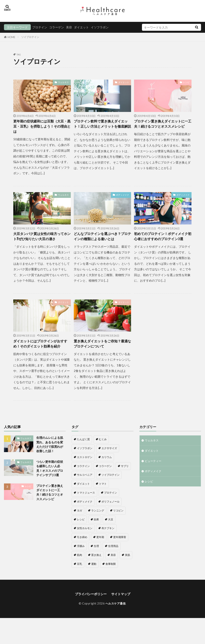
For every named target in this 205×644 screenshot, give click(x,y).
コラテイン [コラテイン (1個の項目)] (83, 482)
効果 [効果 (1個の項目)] (96, 536)
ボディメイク (123, 197)
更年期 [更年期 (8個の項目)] (100, 554)
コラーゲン (57, 27)
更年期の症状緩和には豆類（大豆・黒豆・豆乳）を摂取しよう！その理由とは (41, 127)
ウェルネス (63, 82)
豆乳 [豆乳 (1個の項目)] (80, 580)
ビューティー (154, 478)
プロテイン (40, 27)
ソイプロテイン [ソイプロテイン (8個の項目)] (111, 491)
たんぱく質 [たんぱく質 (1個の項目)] (83, 456)
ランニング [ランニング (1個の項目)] (98, 527)
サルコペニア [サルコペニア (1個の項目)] (85, 491)
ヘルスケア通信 (115, 620)
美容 (69, 27)
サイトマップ (123, 611)
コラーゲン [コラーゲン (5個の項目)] (105, 482)
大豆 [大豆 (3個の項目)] (111, 536)
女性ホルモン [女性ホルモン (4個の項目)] (85, 545)
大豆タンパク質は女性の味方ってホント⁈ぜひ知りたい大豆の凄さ (41, 242)
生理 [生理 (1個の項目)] (96, 562)
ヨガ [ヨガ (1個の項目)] (80, 527)
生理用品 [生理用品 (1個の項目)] (113, 562)
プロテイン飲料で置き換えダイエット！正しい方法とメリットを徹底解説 (102, 127)
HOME (11, 37)
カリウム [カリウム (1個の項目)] (107, 474)
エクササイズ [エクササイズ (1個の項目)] (109, 465)
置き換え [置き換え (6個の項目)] (96, 571)
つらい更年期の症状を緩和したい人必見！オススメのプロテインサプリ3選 (51, 495)
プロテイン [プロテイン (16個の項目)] (111, 509)
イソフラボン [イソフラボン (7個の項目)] (85, 465)
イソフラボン (100, 27)
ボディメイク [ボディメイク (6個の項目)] (85, 518)
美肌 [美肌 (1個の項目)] (127, 571)
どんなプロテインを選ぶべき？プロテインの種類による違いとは (102, 242)
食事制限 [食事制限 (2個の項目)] (111, 580)
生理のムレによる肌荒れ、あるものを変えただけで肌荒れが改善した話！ (50, 464)
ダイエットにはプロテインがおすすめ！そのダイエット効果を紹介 (41, 357)
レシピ (186, 82)
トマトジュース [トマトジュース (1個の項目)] (86, 509)
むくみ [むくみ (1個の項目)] (103, 456)
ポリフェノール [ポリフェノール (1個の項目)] (111, 518)
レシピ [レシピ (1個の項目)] (81, 536)
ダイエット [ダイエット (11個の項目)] (83, 500)
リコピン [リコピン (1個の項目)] (118, 527)
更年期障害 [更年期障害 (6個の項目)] (120, 554)
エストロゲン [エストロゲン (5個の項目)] (85, 474)
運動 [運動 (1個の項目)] (94, 580)
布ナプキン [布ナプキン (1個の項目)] (108, 545)
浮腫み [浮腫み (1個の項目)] (81, 562)
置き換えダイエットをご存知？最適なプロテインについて (102, 354)
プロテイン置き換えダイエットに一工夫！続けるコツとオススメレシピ (162, 127)
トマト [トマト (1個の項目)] (103, 500)
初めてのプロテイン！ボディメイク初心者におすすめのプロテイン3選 (162, 242)
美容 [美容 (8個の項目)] (113, 571)
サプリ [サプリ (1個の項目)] (125, 482)
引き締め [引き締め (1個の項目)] (82, 554)
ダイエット (81, 27)
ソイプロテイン (30, 37)
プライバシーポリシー (90, 611)
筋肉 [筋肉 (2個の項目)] (80, 571)
